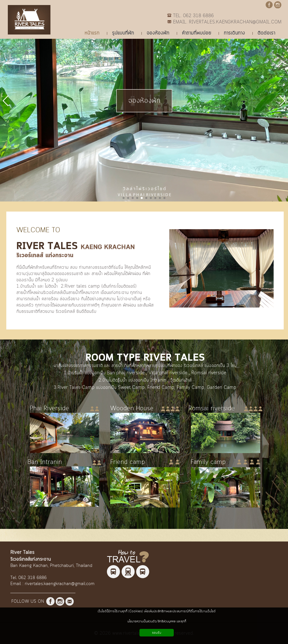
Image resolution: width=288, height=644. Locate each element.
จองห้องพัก (144, 101)
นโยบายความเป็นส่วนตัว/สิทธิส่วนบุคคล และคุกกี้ (157, 621)
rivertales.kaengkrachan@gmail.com (60, 584)
